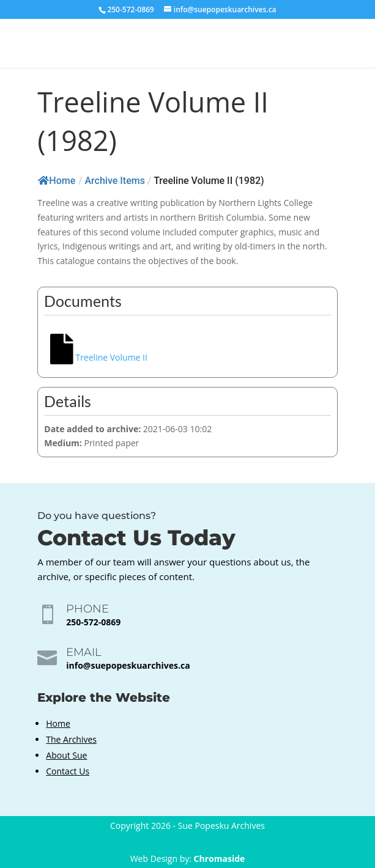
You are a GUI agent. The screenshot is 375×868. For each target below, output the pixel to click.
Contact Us (68, 771)
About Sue (66, 755)
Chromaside (220, 859)
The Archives (71, 739)
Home (57, 181)
